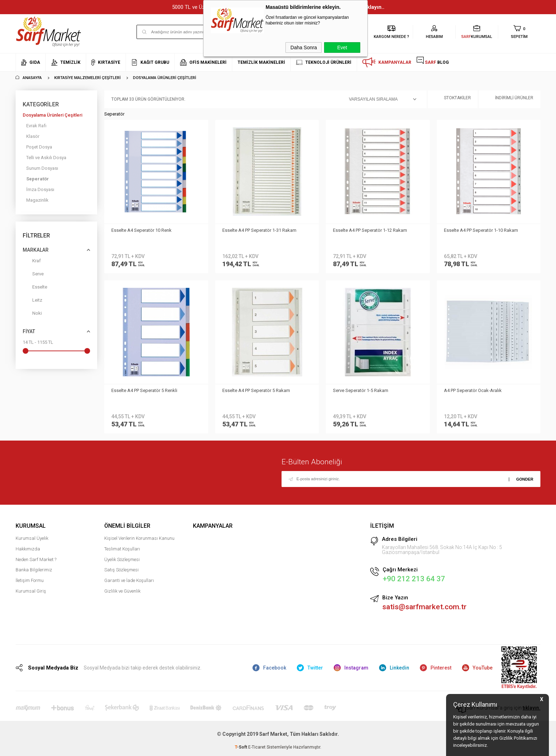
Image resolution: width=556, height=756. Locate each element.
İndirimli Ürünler (509, 99)
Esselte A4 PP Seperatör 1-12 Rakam (370, 230)
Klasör (33, 136)
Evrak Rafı (36, 126)
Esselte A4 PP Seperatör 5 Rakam (256, 390)
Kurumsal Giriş (31, 591)
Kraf (32, 262)
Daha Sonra (304, 47)
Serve (33, 275)
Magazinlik (37, 200)
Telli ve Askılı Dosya (46, 158)
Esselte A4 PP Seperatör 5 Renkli (144, 390)
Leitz (32, 301)
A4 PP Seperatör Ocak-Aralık (473, 390)
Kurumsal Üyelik (32, 538)
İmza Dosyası (40, 189)
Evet (342, 47)
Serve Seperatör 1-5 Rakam (361, 390)
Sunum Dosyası (42, 168)
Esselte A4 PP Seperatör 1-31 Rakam (259, 230)
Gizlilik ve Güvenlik (122, 591)
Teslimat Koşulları (122, 549)
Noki (32, 315)
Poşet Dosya (39, 147)
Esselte (35, 288)
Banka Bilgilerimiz (34, 570)
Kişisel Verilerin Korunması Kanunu (139, 538)
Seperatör (38, 179)
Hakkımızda (28, 549)
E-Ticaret (257, 747)
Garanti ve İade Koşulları (129, 580)
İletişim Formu (30, 580)
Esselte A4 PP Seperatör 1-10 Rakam (481, 230)
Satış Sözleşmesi (121, 570)
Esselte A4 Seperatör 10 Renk (141, 230)
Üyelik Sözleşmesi (122, 559)
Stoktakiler (453, 99)
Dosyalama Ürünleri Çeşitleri (52, 115)
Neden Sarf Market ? (36, 559)
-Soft (241, 747)
